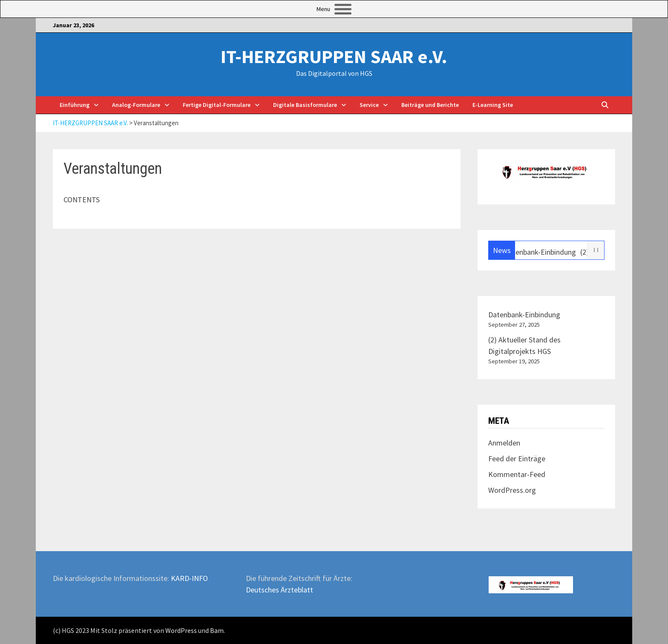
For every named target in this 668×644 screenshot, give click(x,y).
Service (369, 105)
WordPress (181, 630)
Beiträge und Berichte (430, 105)
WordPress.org (512, 490)
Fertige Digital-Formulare (217, 105)
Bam (217, 630)
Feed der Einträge (517, 459)
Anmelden (504, 443)
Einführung (75, 105)
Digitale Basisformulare (305, 105)
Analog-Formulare (136, 105)
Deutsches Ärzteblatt (279, 590)
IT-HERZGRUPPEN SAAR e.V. (334, 56)
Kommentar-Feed (517, 474)
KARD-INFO (189, 578)
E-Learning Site (493, 105)
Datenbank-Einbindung (543, 252)
